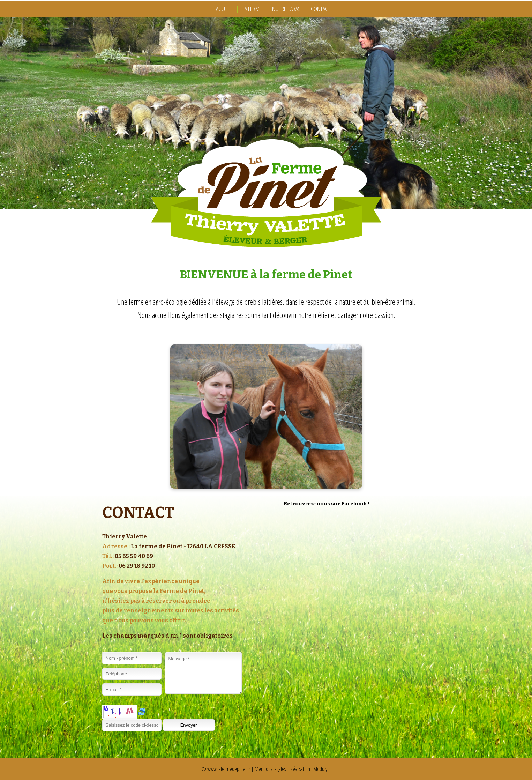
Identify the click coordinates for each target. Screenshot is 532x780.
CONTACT (321, 9)
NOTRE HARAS (286, 9)
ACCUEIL (224, 9)
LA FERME (252, 9)
